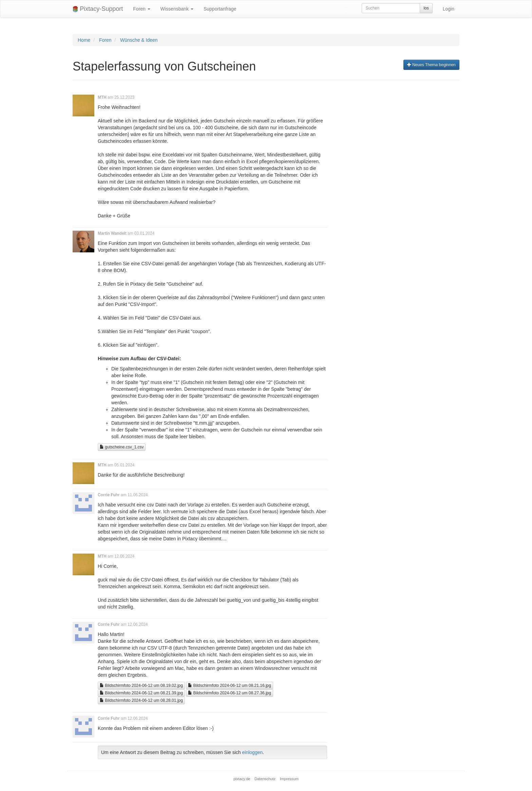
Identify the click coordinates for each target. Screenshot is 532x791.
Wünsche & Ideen (139, 40)
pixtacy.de (242, 779)
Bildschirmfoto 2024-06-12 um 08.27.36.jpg (230, 693)
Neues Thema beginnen (431, 65)
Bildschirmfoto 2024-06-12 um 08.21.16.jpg (230, 686)
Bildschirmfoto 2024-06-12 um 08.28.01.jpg (141, 700)
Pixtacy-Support (98, 9)
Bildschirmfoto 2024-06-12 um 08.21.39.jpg (141, 693)
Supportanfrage (220, 9)
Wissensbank (177, 9)
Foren (141, 9)
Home (84, 40)
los (426, 8)
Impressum (289, 779)
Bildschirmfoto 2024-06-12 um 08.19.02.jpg (141, 686)
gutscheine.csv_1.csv (122, 447)
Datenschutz (265, 779)
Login (449, 9)
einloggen (253, 752)
